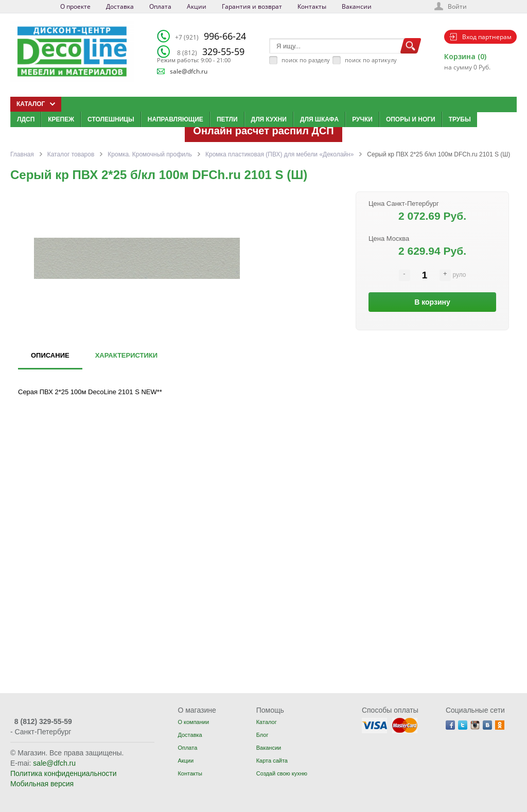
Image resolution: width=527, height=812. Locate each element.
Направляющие (175, 119)
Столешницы (111, 119)
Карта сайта (272, 761)
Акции (197, 6)
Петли (227, 119)
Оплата (160, 6)
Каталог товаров (71, 154)
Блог (262, 735)
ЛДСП (26, 119)
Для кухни (269, 119)
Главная (22, 154)
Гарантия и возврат (252, 6)
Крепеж (61, 119)
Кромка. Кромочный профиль (150, 154)
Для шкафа (319, 119)
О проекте (75, 6)
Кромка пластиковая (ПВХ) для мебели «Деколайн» (279, 154)
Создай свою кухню (282, 773)
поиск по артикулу (371, 60)
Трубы (460, 119)
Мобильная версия (42, 784)
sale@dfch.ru (189, 71)
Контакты (312, 6)
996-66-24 (210, 36)
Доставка (120, 6)
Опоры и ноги (411, 119)
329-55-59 (211, 51)
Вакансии (357, 6)
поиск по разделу (306, 60)
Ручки (362, 119)
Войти (457, 6)
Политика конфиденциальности (64, 773)
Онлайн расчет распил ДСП (263, 131)
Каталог (267, 722)
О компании (193, 722)
